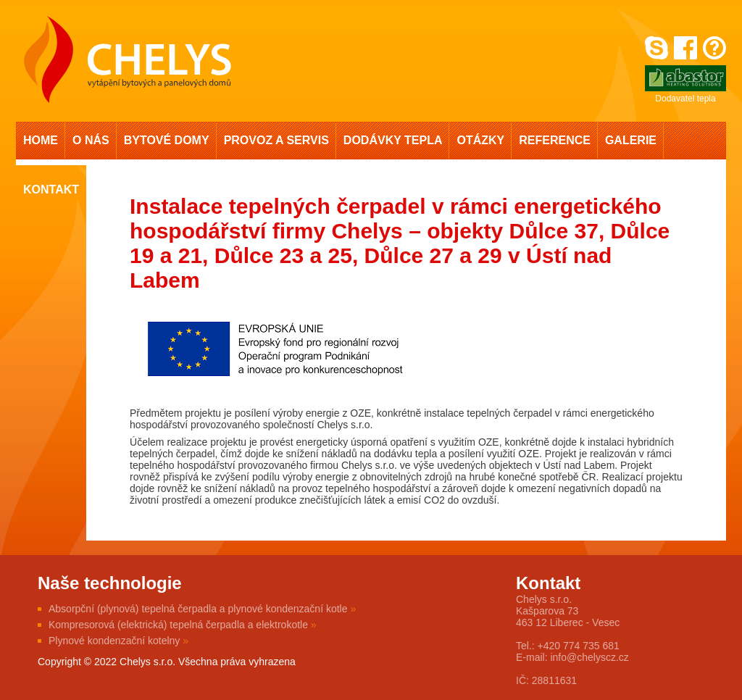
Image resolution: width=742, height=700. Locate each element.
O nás (91, 140)
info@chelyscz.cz (589, 657)
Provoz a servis (276, 140)
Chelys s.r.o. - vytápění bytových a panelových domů (128, 59)
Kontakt (51, 189)
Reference (555, 140)
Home (41, 140)
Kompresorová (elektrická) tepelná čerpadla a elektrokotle (183, 625)
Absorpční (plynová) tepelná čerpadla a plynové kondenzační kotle (202, 609)
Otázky (480, 140)
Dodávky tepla (393, 140)
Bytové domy (167, 140)
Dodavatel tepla (685, 84)
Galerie (631, 140)
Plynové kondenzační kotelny (118, 641)
